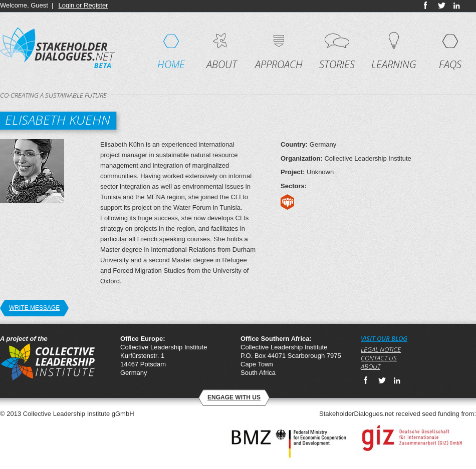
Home (171, 64)
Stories (337, 64)
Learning (394, 64)
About (222, 64)
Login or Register (83, 5)
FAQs (450, 64)
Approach (279, 64)
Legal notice (381, 349)
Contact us (379, 358)
